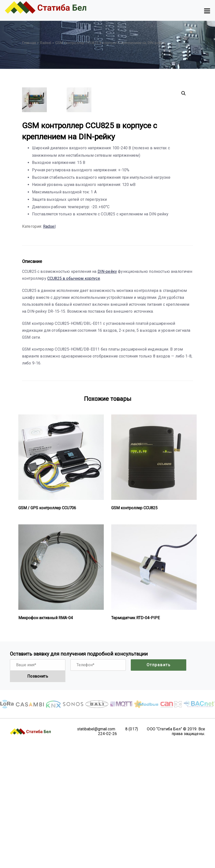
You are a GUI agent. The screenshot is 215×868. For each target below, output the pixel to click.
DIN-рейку (107, 395)
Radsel (46, 43)
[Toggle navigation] (207, 11)
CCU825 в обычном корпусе (74, 402)
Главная (29, 43)
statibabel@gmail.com (96, 853)
